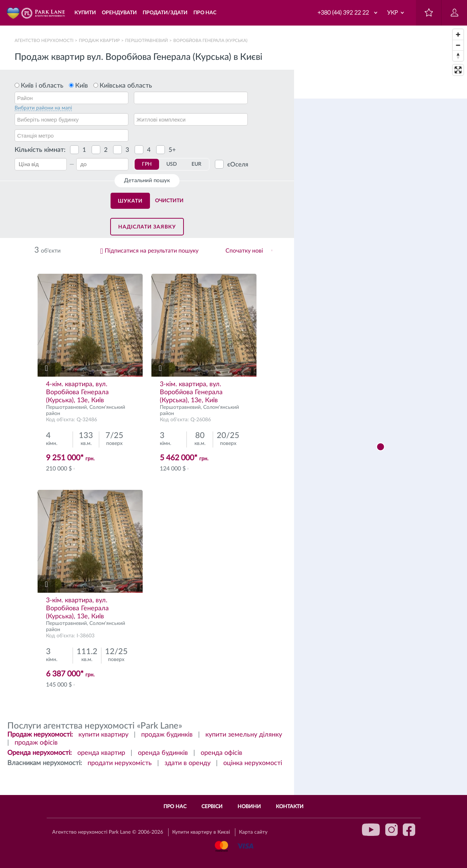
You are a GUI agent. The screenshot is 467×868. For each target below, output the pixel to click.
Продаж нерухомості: (40, 735)
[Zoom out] (458, 45)
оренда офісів (221, 753)
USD (172, 164)
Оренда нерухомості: (40, 753)
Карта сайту (253, 832)
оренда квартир (101, 753)
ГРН (147, 164)
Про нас (175, 807)
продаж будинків (167, 735)
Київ (82, 86)
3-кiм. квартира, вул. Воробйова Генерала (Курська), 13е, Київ (191, 392)
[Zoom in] (458, 34)
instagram (391, 830)
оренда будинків (163, 753)
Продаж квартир (99, 41)
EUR (196, 164)
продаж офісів (36, 743)
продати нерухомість (120, 763)
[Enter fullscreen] (458, 70)
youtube (371, 830)
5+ (172, 150)
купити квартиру (103, 735)
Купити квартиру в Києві (201, 832)
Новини (249, 807)
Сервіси (212, 807)
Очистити (169, 201)
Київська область (126, 86)
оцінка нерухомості (253, 763)
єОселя (238, 164)
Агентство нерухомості (44, 41)
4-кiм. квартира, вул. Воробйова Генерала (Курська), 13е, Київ (77, 392)
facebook (409, 830)
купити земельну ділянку (244, 735)
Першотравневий (146, 41)
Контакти (290, 807)
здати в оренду (188, 763)
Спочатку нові (244, 251)
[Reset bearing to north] (458, 56)
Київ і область (42, 86)
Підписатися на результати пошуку (152, 251)
